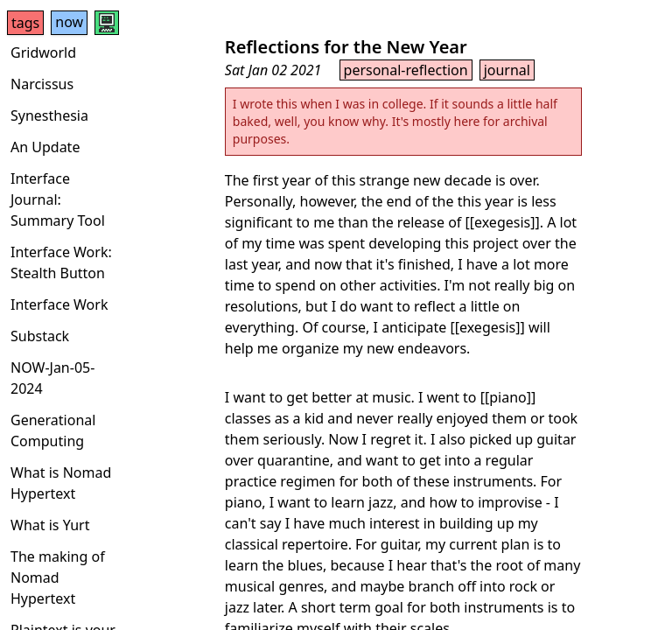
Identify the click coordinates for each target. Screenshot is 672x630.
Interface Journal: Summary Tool (58, 199)
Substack (40, 336)
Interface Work (59, 304)
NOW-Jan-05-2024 (52, 378)
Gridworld (43, 52)
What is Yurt (50, 525)
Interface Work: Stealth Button (61, 262)
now (69, 22)
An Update (45, 147)
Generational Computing (53, 430)
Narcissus (42, 84)
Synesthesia (49, 115)
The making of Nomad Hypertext (58, 577)
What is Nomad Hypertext (61, 483)
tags (25, 23)
